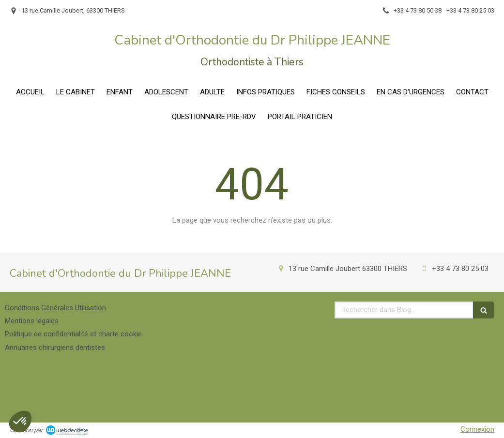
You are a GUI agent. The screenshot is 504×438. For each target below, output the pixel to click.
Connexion (477, 429)
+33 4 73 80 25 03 (460, 269)
